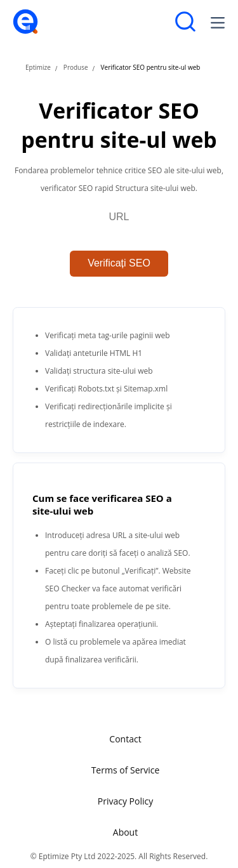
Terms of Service (126, 770)
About (125, 832)
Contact (125, 739)
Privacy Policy (125, 801)
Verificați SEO (119, 263)
